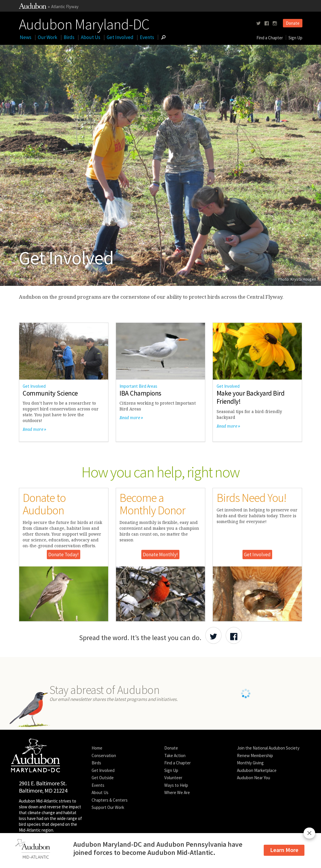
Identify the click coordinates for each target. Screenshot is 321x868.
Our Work (48, 37)
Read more (33, 429)
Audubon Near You (254, 778)
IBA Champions (140, 393)
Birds (69, 37)
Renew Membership (255, 755)
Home (97, 748)
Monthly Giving (250, 763)
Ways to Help (176, 785)
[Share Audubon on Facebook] (234, 635)
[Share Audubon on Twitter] (213, 635)
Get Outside (103, 778)
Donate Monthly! (160, 555)
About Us (91, 37)
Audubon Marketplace (257, 770)
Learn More (284, 850)
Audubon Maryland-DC (84, 23)
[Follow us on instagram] (275, 23)
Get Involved (120, 37)
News (26, 37)
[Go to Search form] (163, 37)
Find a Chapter (270, 38)
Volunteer (173, 778)
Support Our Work (108, 807)
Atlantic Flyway (65, 7)
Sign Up (295, 38)
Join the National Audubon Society (268, 748)
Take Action (175, 755)
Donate (293, 23)
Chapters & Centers (110, 800)
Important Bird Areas (138, 386)
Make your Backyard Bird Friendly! (251, 397)
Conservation (104, 755)
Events (147, 37)
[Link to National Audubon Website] (33, 7)
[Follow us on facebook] (267, 23)
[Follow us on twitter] (258, 23)
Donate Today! (64, 555)
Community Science (50, 393)
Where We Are (177, 792)
